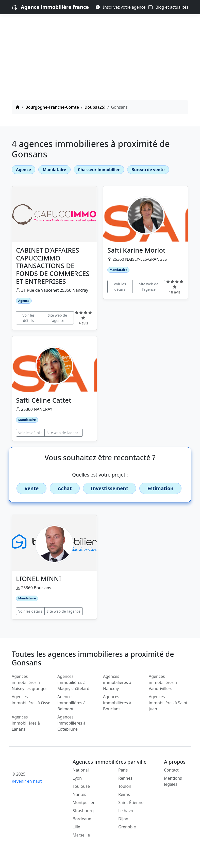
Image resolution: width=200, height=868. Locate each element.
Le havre (126, 811)
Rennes (125, 778)
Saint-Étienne (131, 803)
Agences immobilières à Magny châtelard (73, 682)
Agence (23, 170)
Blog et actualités (168, 7)
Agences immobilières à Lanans (26, 723)
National (81, 770)
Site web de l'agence (57, 318)
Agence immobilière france (55, 7)
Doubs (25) (95, 107)
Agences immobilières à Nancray (117, 682)
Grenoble (127, 827)
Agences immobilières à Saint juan (168, 703)
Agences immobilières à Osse (31, 700)
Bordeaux (82, 819)
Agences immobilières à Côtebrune (71, 723)
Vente (31, 488)
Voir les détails (28, 318)
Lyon (77, 778)
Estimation (160, 488)
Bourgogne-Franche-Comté (52, 107)
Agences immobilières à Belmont (71, 703)
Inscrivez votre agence (121, 7)
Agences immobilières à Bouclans (117, 703)
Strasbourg (83, 811)
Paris (123, 770)
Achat (65, 488)
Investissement (110, 488)
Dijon (123, 819)
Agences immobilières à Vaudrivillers (163, 682)
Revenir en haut (27, 781)
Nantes (79, 794)
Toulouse (81, 786)
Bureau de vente (148, 170)
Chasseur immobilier (99, 170)
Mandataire (54, 170)
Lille (76, 827)
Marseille (81, 835)
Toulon (125, 786)
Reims (124, 794)
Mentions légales (173, 781)
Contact (171, 770)
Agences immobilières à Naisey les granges (29, 682)
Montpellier (84, 803)
